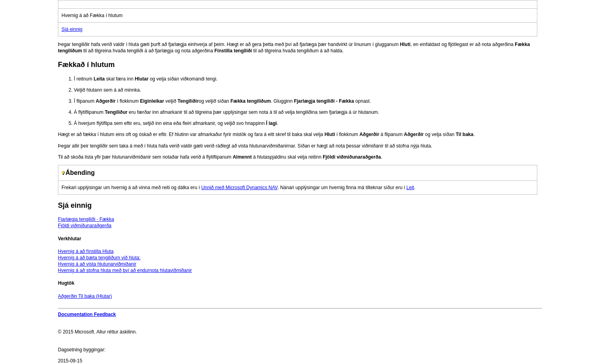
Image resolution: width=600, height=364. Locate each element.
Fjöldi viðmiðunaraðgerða (85, 226)
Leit (410, 188)
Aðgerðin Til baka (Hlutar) (85, 296)
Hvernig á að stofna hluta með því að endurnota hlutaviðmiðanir (125, 270)
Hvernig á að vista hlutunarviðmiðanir (97, 264)
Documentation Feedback (87, 314)
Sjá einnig (72, 29)
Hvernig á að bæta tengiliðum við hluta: (99, 258)
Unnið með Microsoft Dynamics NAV (239, 188)
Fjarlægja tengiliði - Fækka (86, 219)
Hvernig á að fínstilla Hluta (86, 251)
